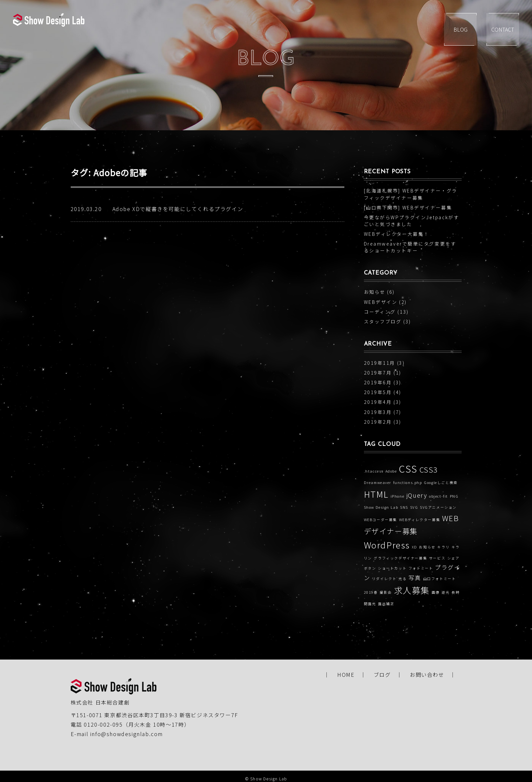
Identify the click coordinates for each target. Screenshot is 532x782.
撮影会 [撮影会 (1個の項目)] (386, 592)
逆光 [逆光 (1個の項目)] (446, 592)
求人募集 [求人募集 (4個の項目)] (412, 590)
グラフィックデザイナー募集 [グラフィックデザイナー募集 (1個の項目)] (400, 558)
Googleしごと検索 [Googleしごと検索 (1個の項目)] (441, 483)
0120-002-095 (103, 724)
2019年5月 (378, 392)
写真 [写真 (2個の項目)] (415, 578)
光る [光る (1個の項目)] (403, 579)
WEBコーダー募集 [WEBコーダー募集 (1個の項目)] (381, 520)
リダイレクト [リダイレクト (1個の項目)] (384, 579)
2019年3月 (378, 412)
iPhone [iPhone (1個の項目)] (398, 496)
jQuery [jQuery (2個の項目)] (417, 495)
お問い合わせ (427, 675)
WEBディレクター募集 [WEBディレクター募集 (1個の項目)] (420, 520)
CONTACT (509, 29)
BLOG (461, 29)
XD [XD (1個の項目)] (415, 547)
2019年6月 (378, 382)
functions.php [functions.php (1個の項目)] (408, 483)
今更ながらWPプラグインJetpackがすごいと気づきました (412, 221)
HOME (346, 675)
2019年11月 (380, 363)
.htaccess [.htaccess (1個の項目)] (374, 471)
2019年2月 (378, 422)
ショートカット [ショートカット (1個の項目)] (392, 568)
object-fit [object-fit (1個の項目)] (439, 496)
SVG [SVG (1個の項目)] (414, 507)
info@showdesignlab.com (127, 734)
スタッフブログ (383, 321)
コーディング (380, 312)
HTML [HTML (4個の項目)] (376, 494)
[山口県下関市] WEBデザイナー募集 (408, 207)
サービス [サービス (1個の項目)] (437, 558)
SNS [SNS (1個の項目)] (404, 507)
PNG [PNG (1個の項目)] (454, 496)
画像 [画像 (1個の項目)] (436, 592)
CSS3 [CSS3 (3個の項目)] (429, 469)
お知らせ (375, 292)
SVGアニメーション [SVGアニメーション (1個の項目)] (438, 507)
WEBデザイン (381, 302)
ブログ (382, 675)
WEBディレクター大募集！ (396, 234)
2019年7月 (378, 373)
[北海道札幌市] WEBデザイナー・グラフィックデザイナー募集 (411, 194)
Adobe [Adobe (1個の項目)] (391, 471)
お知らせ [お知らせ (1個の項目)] (427, 547)
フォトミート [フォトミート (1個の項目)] (421, 568)
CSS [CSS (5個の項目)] (408, 468)
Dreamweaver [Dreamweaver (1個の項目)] (378, 483)
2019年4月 (378, 402)
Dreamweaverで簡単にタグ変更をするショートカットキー (410, 247)
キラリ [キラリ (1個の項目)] (443, 547)
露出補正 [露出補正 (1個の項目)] (386, 604)
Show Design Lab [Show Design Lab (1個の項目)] (381, 507)
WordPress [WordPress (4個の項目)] (387, 545)
